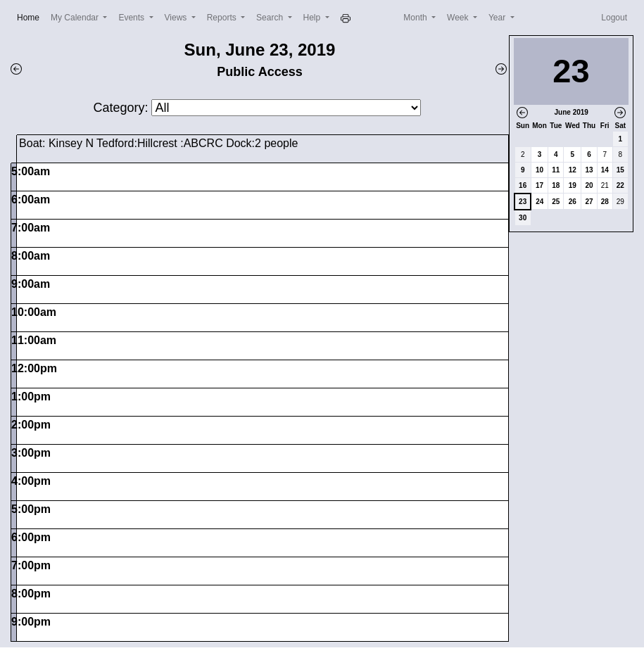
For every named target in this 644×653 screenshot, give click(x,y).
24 (539, 202)
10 (539, 170)
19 (573, 185)
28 (605, 202)
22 (620, 185)
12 (573, 170)
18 (556, 185)
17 (539, 185)
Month (416, 18)
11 (556, 170)
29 (620, 202)
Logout (614, 18)
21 (605, 185)
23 (523, 202)
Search (271, 18)
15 (620, 170)
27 (589, 202)
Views (177, 18)
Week (459, 18)
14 (605, 170)
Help (313, 18)
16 (523, 185)
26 (573, 202)
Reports (223, 18)
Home (31, 17)
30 (523, 218)
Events (132, 18)
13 (589, 170)
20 (589, 185)
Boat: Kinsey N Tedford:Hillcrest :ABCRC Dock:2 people (158, 143)
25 (556, 202)
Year (498, 18)
